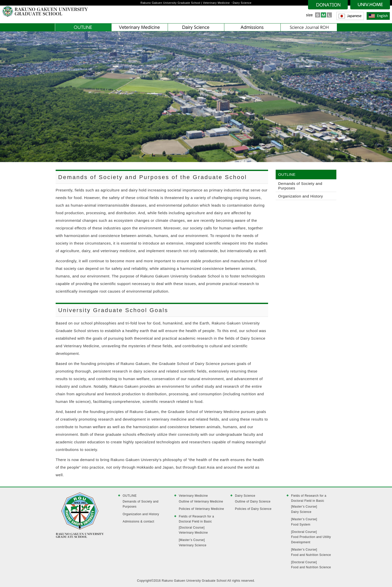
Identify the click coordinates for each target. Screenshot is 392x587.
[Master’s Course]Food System (304, 522)
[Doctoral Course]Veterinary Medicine (193, 530)
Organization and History (301, 196)
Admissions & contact (138, 521)
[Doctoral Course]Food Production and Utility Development (311, 537)
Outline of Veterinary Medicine (201, 502)
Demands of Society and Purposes (300, 186)
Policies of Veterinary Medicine (201, 509)
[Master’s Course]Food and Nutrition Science (311, 552)
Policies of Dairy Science (253, 509)
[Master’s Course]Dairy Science (304, 509)
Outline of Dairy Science (253, 502)
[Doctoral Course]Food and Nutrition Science (311, 565)
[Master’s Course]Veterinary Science (193, 542)
